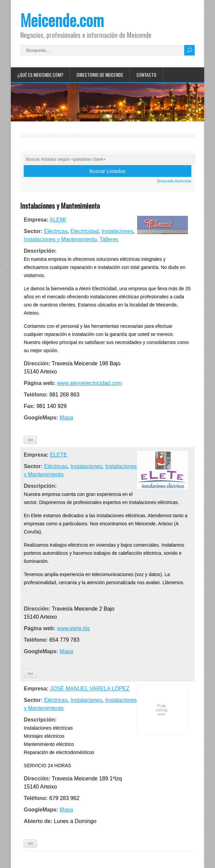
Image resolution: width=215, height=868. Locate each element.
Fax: (29, 406)
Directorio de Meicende (100, 75)
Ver (30, 440)
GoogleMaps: (41, 418)
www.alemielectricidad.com (89, 383)
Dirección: (37, 363)
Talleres (109, 239)
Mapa (66, 418)
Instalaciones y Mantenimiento (60, 239)
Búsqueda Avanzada (174, 181)
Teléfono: (36, 395)
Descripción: (40, 251)
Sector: (33, 231)
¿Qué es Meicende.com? (40, 75)
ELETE (59, 455)
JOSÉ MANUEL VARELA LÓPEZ (90, 689)
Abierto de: (38, 821)
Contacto (146, 75)
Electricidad (84, 231)
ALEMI (58, 220)
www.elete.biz (73, 628)
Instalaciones (117, 231)
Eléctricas (56, 231)
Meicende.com (62, 20)
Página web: (39, 383)
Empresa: (36, 220)
